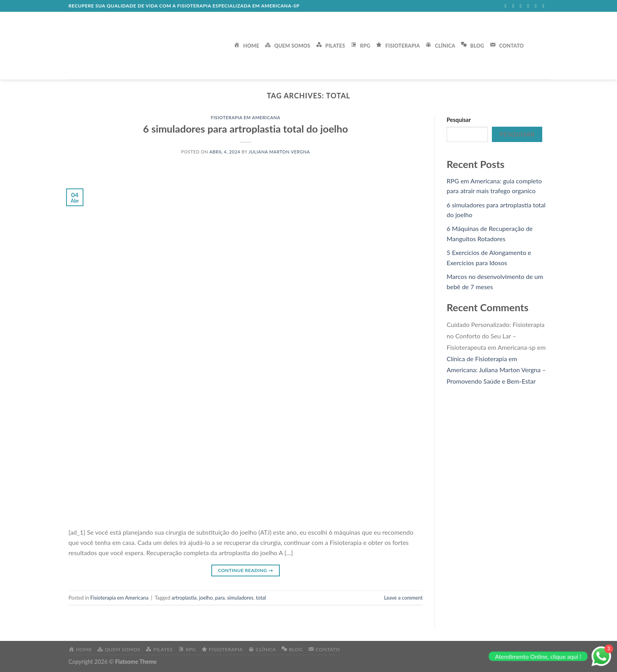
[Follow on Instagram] (515, 6)
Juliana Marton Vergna (279, 152)
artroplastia (184, 598)
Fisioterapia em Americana (246, 117)
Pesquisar (459, 120)
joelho (206, 598)
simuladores (240, 598)
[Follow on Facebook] (507, 6)
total (261, 598)
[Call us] (537, 6)
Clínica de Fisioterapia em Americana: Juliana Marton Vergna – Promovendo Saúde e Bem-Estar (496, 370)
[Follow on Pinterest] (545, 6)
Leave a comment (403, 598)
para (220, 598)
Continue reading (246, 570)
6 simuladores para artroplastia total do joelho (246, 129)
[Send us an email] (530, 6)
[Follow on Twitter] (522, 6)
